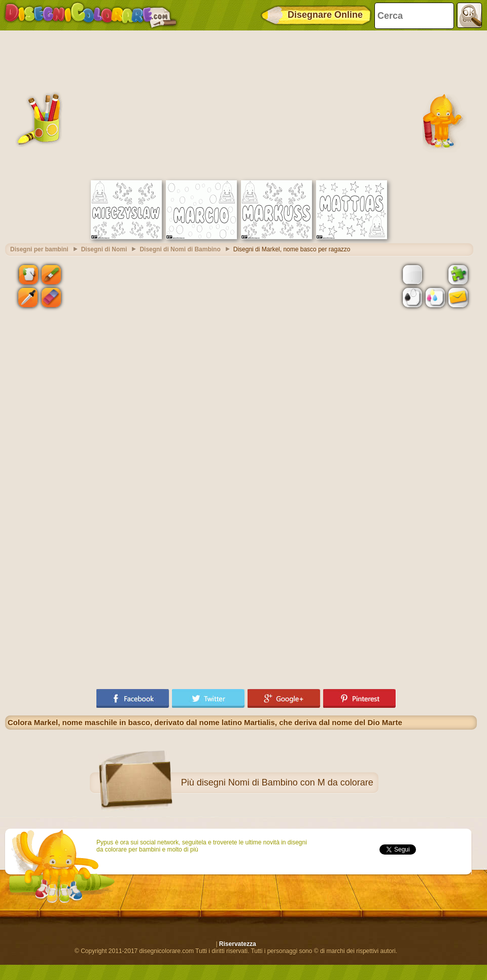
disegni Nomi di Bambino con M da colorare (285, 782)
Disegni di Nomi (104, 249)
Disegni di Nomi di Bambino (180, 249)
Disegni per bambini (39, 249)
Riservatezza (238, 944)
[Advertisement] (241, 104)
